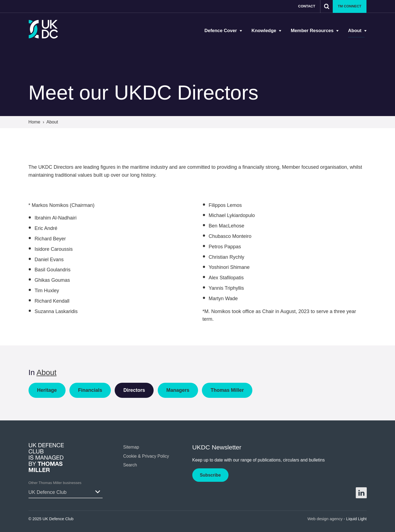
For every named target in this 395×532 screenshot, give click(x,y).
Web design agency (326, 519)
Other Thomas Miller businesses (55, 483)
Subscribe (211, 475)
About (46, 372)
